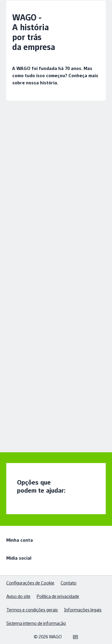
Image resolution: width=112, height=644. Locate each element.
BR (76, 637)
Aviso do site (18, 596)
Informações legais (83, 610)
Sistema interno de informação (36, 623)
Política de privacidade (58, 596)
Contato (69, 583)
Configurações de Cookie (30, 583)
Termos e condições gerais (32, 610)
